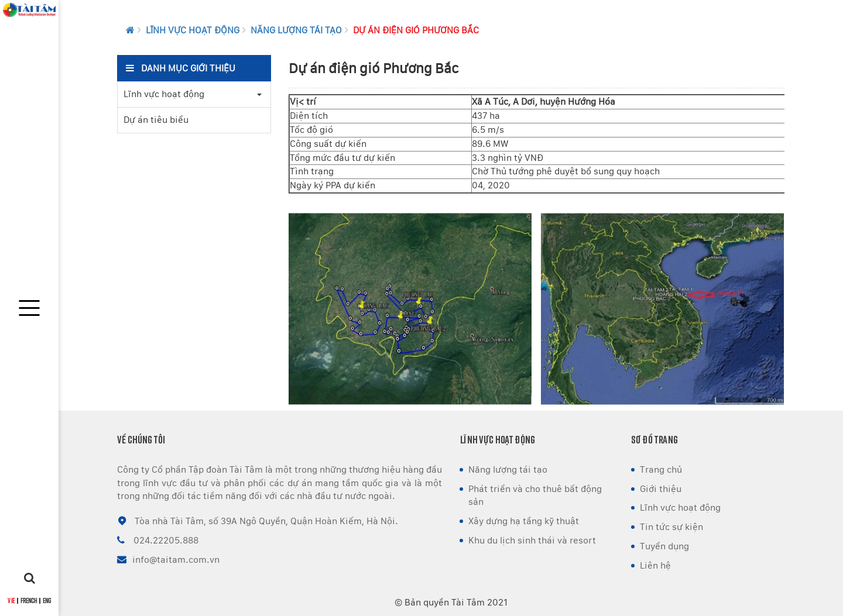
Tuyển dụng (664, 546)
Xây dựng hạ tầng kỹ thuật (524, 521)
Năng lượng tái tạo (296, 30)
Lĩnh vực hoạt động (193, 30)
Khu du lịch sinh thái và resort (532, 540)
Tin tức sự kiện (671, 527)
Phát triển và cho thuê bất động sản (535, 495)
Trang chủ (661, 469)
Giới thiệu (661, 489)
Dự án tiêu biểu (156, 120)
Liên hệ (655, 565)
